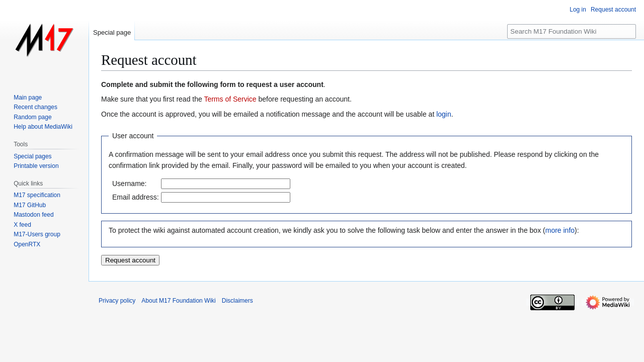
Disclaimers (237, 301)
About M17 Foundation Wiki (178, 301)
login (444, 114)
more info (560, 230)
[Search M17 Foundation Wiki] (572, 31)
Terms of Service (230, 99)
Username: (129, 184)
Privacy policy (117, 301)
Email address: (136, 197)
